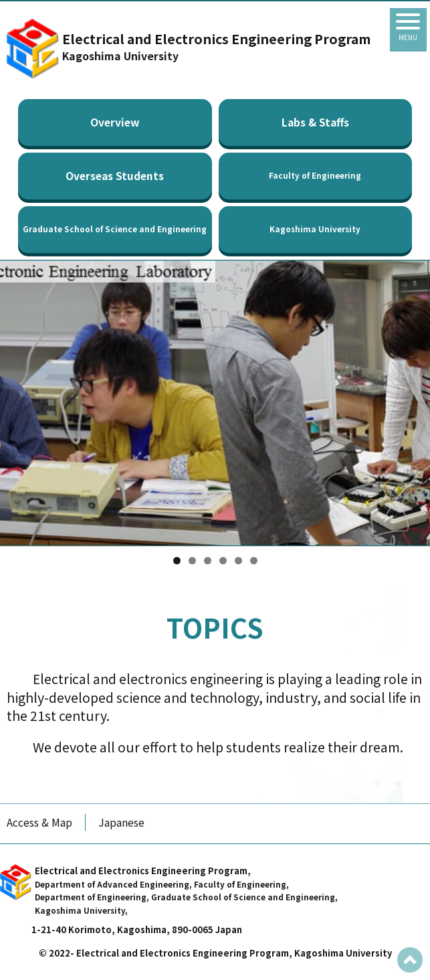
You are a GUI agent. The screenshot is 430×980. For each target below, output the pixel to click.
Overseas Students (115, 175)
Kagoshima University (315, 229)
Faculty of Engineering (315, 175)
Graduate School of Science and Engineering (115, 229)
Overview (115, 122)
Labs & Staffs (315, 122)
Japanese (121, 822)
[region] (215, 403)
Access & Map (39, 822)
